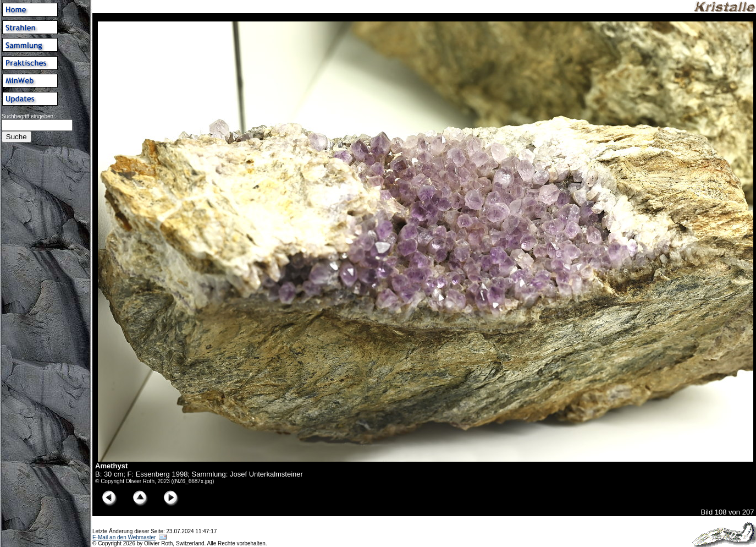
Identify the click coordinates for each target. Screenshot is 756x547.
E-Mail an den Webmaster (124, 537)
